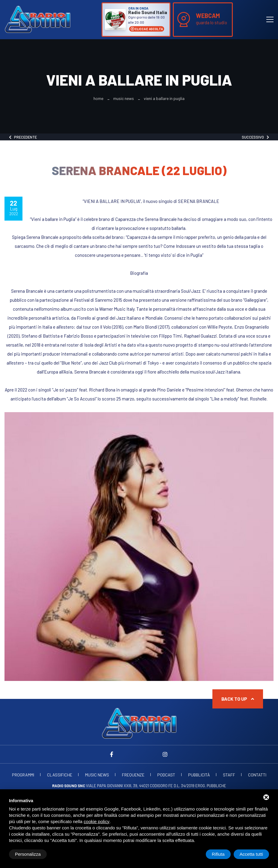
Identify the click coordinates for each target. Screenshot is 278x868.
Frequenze (133, 775)
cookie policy (96, 821)
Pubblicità (199, 775)
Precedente (23, 137)
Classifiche (60, 775)
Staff (229, 775)
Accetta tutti (251, 854)
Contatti (257, 775)
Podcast (166, 775)
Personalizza (28, 854)
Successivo (255, 137)
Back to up (238, 699)
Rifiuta (218, 854)
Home (98, 98)
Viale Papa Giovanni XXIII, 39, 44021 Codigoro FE (112, 786)
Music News (124, 98)
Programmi (23, 775)
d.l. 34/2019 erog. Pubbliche (200, 786)
